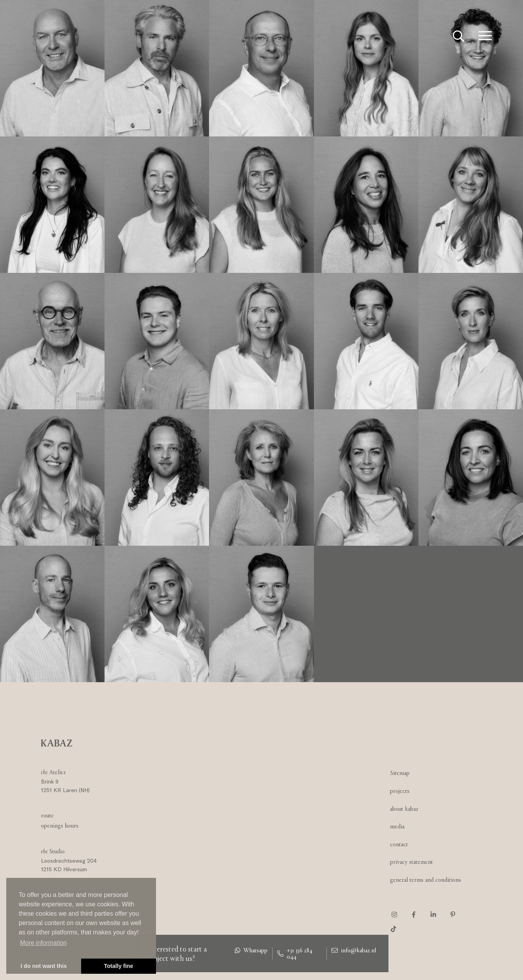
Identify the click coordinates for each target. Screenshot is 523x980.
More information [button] (43, 943)
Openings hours (60, 825)
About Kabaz (404, 809)
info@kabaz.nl (354, 950)
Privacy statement (411, 862)
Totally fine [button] (119, 966)
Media (397, 826)
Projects (400, 791)
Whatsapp (251, 950)
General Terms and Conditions (425, 880)
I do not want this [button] (44, 966)
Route (47, 815)
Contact (399, 844)
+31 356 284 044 (295, 953)
